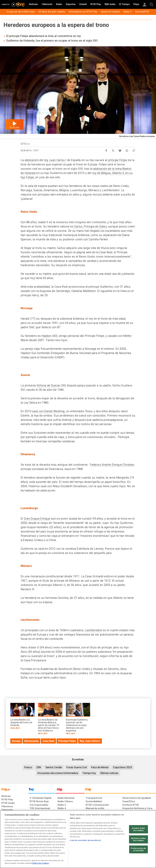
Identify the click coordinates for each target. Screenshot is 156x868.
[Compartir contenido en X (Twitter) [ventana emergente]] (113, 150)
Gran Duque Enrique (37, 519)
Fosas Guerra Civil (77, 767)
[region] (78, 839)
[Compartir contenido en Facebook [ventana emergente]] (106, 150)
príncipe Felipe (118, 160)
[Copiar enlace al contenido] (134, 150)
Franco (28, 767)
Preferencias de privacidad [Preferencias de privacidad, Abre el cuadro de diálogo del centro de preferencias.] (138, 849)
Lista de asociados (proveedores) (85, 840)
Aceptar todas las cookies (138, 829)
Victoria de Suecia (48, 385)
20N (39, 767)
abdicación (32, 160)
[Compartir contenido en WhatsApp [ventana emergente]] (127, 150)
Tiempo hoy (89, 773)
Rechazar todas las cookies (138, 839)
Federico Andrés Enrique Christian (112, 465)
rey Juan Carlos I (55, 160)
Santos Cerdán (54, 767)
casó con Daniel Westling (48, 411)
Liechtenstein (93, 630)
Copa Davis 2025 (122, 767)
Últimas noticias (109, 773)
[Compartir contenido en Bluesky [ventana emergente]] (120, 150)
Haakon (46, 336)
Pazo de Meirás (100, 767)
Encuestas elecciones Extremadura (58, 773)
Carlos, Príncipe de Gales (90, 226)
